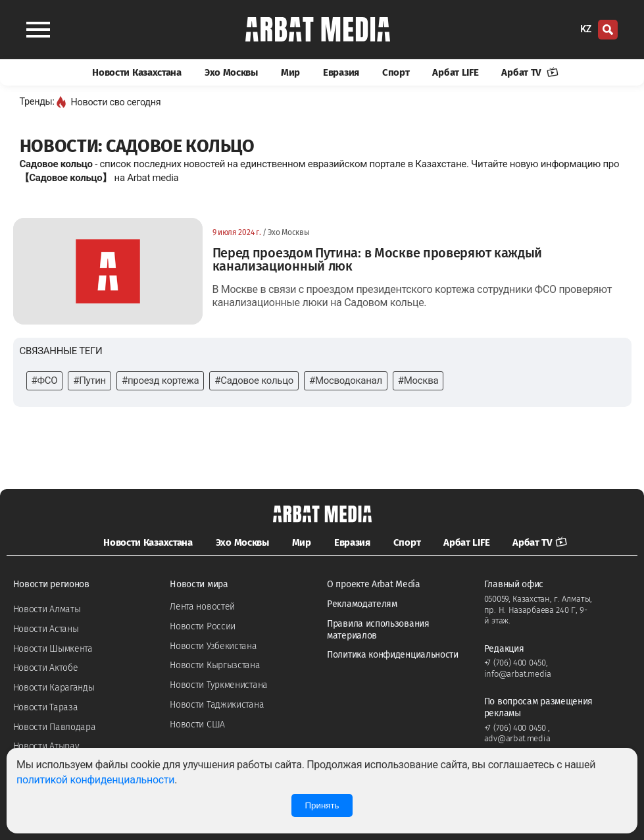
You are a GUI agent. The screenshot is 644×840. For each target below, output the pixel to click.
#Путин (89, 381)
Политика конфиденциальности (393, 655)
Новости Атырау (46, 746)
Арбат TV (530, 72)
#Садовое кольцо (254, 381)
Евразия (341, 72)
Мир (290, 72)
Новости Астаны (46, 629)
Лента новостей (202, 607)
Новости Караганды (54, 688)
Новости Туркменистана (219, 685)
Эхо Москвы (231, 72)
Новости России (203, 626)
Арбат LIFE (455, 72)
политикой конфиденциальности (95, 780)
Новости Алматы (47, 609)
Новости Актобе (46, 668)
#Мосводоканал (346, 381)
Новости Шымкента (53, 649)
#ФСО (45, 381)
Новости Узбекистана (213, 646)
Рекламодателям (362, 604)
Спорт (396, 72)
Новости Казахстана (137, 72)
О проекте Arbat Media (374, 584)
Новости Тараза (46, 707)
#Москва (418, 381)
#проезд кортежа (160, 381)
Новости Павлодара (55, 727)
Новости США (197, 724)
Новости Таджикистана (217, 705)
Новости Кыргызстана (215, 665)
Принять (322, 805)
